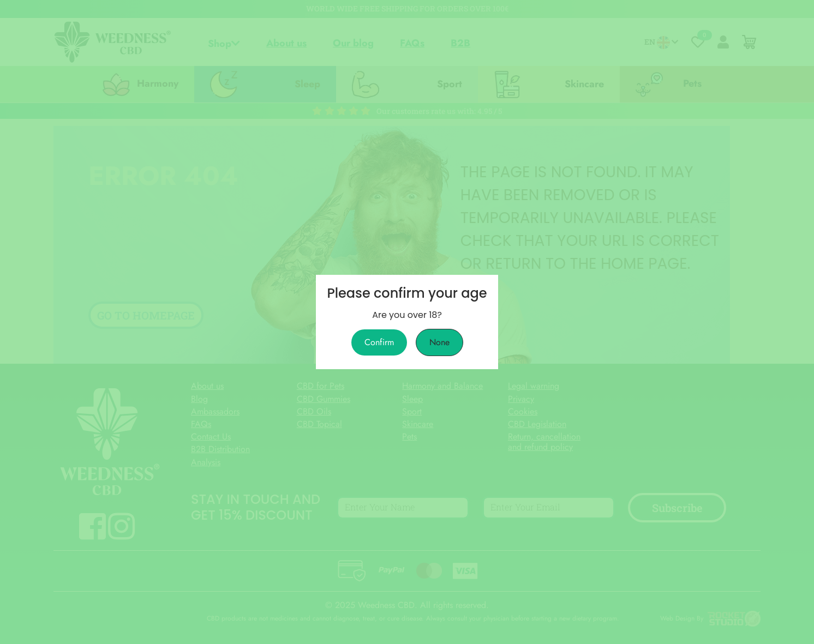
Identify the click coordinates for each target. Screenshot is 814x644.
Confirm (379, 342)
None (439, 342)
